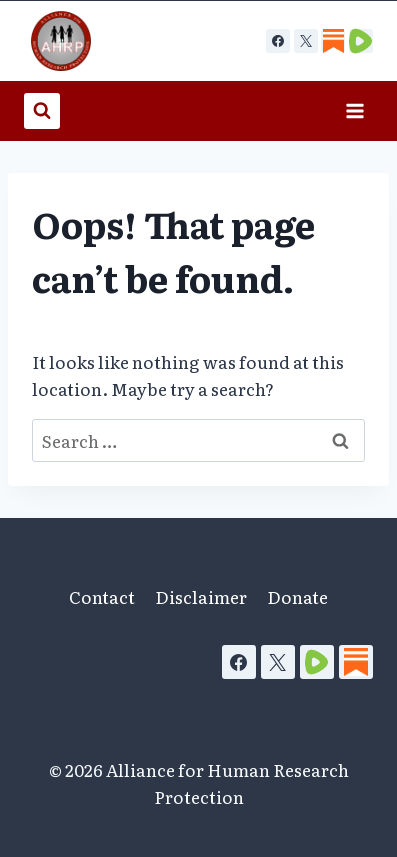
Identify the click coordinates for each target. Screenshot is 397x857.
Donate (297, 596)
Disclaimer (201, 596)
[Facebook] (278, 41)
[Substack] (356, 662)
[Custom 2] (361, 41)
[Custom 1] (333, 41)
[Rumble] (317, 662)
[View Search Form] (42, 111)
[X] (306, 41)
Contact (102, 596)
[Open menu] (354, 110)
